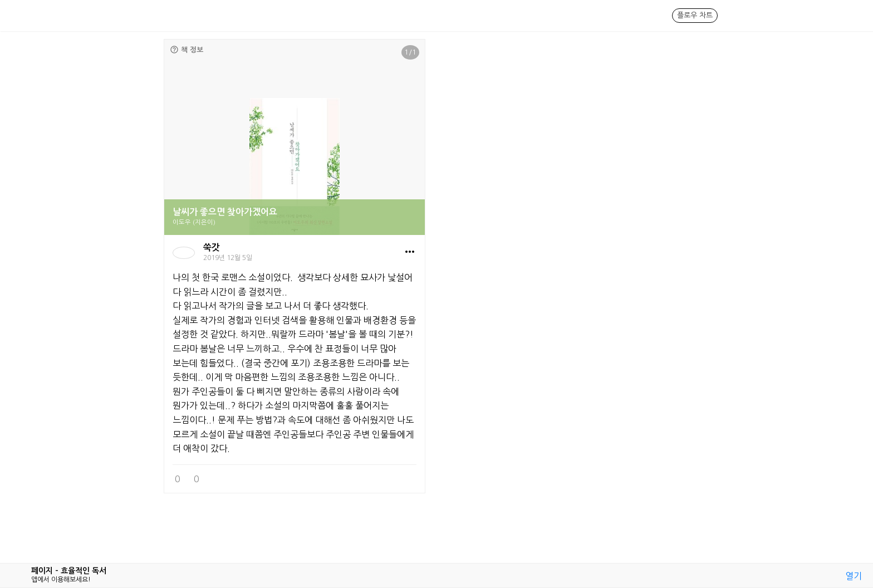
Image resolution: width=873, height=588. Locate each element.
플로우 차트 (695, 15)
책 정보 (187, 50)
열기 (854, 576)
